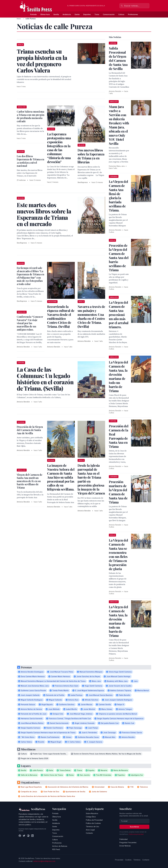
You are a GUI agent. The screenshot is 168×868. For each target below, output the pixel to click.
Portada (33, 14)
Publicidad (123, 839)
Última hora (45, 14)
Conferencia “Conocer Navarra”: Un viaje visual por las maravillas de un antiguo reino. (30, 323)
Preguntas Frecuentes (128, 842)
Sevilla (56, 14)
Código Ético (91, 817)
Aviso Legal (90, 830)
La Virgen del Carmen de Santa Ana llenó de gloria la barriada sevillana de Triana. (118, 196)
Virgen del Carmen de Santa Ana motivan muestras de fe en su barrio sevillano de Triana (30, 481)
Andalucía (67, 14)
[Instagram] (28, 836)
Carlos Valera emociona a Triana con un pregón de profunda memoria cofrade (31, 116)
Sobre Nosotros (92, 813)
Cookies (128, 860)
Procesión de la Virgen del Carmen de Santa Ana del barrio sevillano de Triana (119, 258)
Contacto (89, 833)
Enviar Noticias (125, 846)
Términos (137, 860)
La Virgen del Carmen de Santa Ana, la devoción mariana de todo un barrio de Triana (118, 376)
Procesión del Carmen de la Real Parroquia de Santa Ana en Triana (119, 436)
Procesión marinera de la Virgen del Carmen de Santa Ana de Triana (118, 492)
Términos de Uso (92, 826)
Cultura (121, 14)
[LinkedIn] (32, 836)
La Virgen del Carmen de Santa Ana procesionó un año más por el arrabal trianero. (119, 315)
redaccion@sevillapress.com (44, 861)
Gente (77, 14)
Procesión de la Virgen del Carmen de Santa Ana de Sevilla (30, 430)
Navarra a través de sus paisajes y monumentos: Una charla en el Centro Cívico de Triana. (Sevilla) (91, 316)
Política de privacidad (136, 834)
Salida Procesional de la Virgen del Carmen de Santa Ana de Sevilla (118, 58)
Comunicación (109, 14)
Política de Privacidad (94, 820)
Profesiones (133, 14)
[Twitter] (24, 836)
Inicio (19, 19)
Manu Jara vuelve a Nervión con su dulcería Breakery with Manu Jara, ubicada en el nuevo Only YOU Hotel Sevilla (119, 125)
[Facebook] (20, 836)
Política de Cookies (93, 823)
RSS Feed (56, 849)
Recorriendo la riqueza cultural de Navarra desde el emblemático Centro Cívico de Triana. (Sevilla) (61, 316)
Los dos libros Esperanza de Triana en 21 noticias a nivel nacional (31, 161)
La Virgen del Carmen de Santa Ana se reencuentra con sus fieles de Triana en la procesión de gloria (118, 554)
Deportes (87, 14)
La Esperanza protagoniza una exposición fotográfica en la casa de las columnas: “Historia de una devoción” (59, 148)
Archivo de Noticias (60, 846)
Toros (97, 14)
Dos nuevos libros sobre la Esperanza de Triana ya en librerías (91, 156)
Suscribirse (134, 827)
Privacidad (119, 860)
